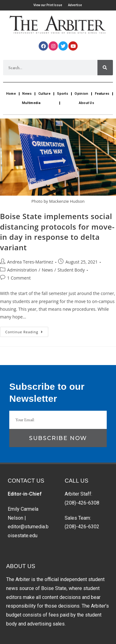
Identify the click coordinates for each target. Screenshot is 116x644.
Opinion (81, 94)
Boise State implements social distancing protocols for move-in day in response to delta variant (57, 232)
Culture (44, 94)
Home (11, 94)
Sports (62, 94)
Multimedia (31, 103)
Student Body (71, 270)
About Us (86, 103)
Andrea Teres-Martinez (30, 262)
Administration (22, 270)
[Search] (105, 68)
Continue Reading (27, 330)
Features (102, 94)
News (27, 94)
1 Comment (19, 278)
